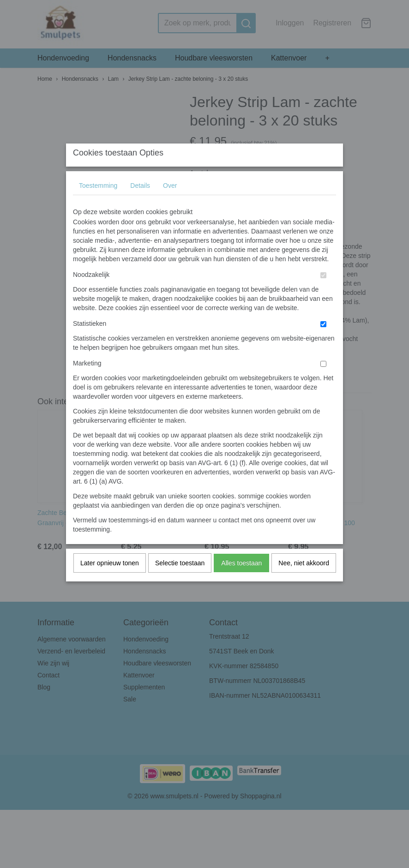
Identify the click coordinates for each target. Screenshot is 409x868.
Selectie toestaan (180, 581)
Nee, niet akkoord (304, 581)
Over (170, 204)
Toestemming (98, 204)
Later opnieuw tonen (110, 581)
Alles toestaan (241, 581)
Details (140, 204)
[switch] (323, 293)
